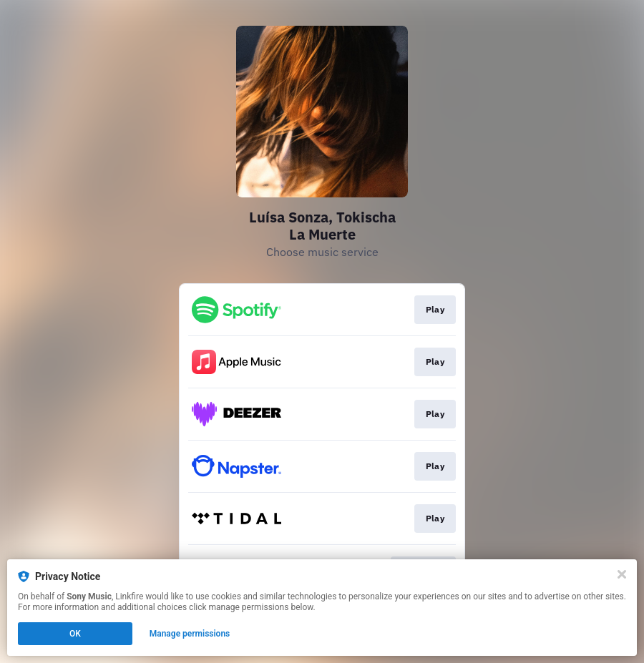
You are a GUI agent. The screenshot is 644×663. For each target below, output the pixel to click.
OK (75, 634)
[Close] (622, 574)
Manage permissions (190, 634)
